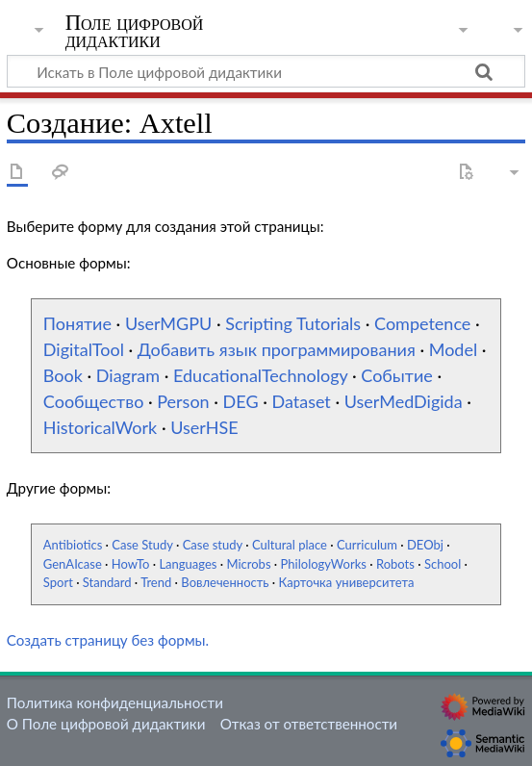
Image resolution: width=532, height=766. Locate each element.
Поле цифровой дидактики (135, 32)
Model (453, 349)
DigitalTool (84, 349)
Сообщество (94, 401)
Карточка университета (347, 582)
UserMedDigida (404, 401)
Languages (188, 564)
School (443, 564)
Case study (213, 545)
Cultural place (290, 545)
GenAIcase (73, 564)
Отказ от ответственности (309, 724)
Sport (58, 582)
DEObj (425, 545)
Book (63, 375)
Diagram (128, 375)
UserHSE (204, 427)
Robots (395, 564)
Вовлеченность (225, 582)
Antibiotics (73, 545)
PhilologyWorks (324, 564)
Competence (422, 323)
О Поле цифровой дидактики (106, 724)
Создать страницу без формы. (108, 640)
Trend (156, 582)
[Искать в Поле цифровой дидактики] (266, 71)
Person (183, 401)
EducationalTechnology (260, 375)
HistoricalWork (100, 427)
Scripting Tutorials (293, 323)
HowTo (131, 564)
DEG (241, 401)
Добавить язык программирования (277, 349)
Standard (107, 582)
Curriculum (367, 545)
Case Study (142, 545)
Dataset (301, 401)
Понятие (77, 323)
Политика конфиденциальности (115, 702)
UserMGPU (168, 323)
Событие (397, 375)
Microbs (248, 564)
